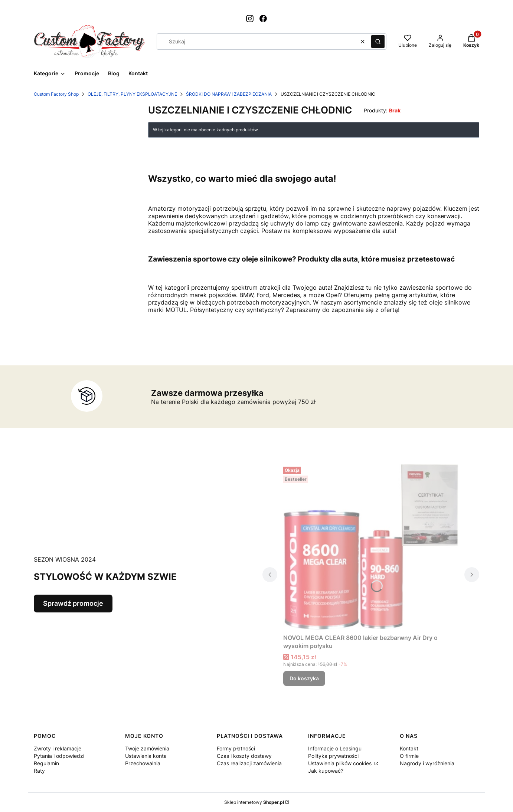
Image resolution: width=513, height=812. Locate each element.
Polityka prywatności (333, 756)
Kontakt (409, 748)
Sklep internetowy (254, 802)
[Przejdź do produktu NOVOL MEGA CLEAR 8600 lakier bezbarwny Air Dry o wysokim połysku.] (371, 547)
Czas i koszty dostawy (244, 756)
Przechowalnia (143, 763)
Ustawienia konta (146, 756)
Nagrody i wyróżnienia (427, 763)
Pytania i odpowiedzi (59, 756)
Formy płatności (236, 748)
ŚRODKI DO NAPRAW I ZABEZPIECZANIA (229, 94)
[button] (378, 42)
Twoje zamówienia (147, 748)
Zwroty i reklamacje (58, 748)
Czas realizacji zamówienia (249, 763)
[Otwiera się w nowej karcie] (250, 19)
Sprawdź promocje (73, 603)
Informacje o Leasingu (335, 748)
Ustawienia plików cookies (341, 763)
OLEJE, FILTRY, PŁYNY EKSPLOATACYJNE (132, 94)
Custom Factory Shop (56, 94)
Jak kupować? (326, 771)
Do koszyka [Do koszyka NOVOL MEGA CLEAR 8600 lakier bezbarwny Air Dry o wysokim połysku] (304, 678)
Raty (39, 771)
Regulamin (46, 763)
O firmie (409, 756)
